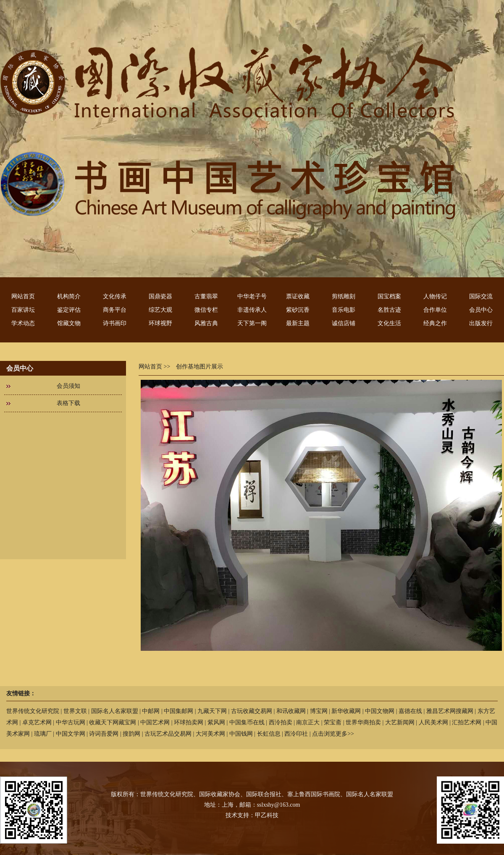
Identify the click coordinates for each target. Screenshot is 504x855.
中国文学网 (71, 734)
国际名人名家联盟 (115, 711)
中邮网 (151, 711)
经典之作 (435, 323)
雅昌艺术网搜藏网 (450, 711)
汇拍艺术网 (467, 722)
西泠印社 (296, 734)
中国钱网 (241, 734)
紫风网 (216, 722)
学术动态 (23, 323)
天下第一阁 (252, 323)
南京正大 (308, 722)
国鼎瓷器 (160, 296)
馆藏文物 (69, 323)
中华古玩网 (71, 722)
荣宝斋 (333, 722)
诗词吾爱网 (104, 734)
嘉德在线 (410, 711)
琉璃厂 (43, 734)
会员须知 (68, 386)
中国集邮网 (178, 711)
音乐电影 (344, 310)
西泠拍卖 (281, 722)
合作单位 (435, 310)
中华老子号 (252, 296)
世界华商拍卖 (363, 722)
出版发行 (481, 323)
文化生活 (389, 323)
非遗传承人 (252, 310)
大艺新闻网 (400, 722)
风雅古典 (206, 323)
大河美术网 (210, 734)
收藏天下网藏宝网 (113, 722)
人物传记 (435, 296)
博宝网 (319, 711)
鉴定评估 (69, 310)
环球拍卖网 (189, 722)
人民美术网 (433, 722)
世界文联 (75, 711)
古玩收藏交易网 (252, 711)
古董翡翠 (206, 296)
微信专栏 (206, 310)
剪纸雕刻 (344, 296)
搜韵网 (131, 734)
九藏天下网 (212, 711)
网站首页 (23, 296)
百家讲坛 (23, 310)
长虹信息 (269, 734)
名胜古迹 (389, 310)
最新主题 (298, 323)
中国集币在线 (247, 722)
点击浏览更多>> (333, 734)
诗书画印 (115, 323)
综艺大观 (160, 310)
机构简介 (69, 296)
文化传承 (115, 296)
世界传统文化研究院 (33, 711)
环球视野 (160, 323)
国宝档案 (389, 296)
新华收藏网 (346, 711)
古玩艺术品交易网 (168, 734)
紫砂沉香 (298, 310)
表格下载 (68, 403)
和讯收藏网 (291, 711)
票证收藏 (298, 296)
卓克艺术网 (37, 722)
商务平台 (115, 310)
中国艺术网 (155, 722)
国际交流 (481, 296)
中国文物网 (380, 711)
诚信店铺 (344, 323)
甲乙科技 (267, 815)
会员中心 (481, 310)
